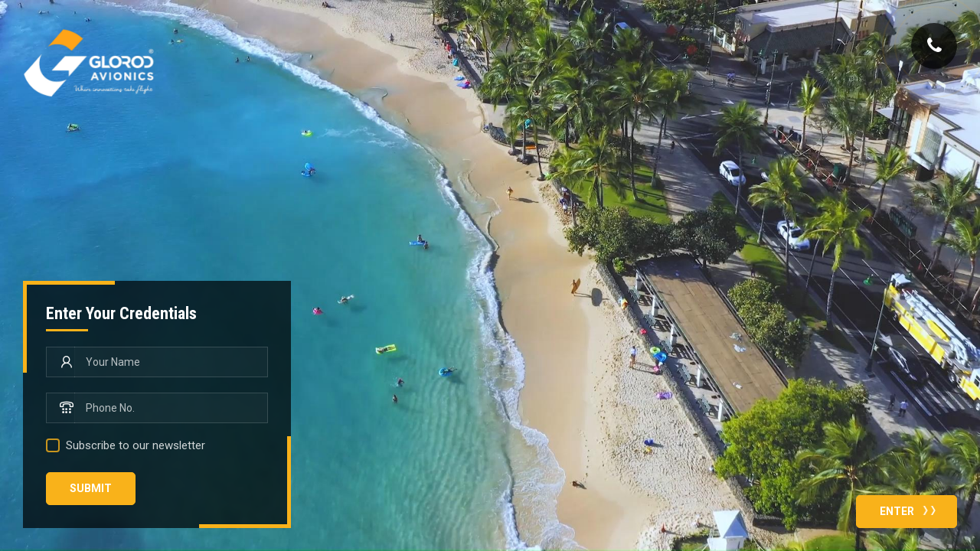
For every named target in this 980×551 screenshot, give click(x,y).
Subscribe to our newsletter (136, 445)
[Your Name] (171, 362)
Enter (911, 510)
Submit (91, 488)
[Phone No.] (171, 408)
